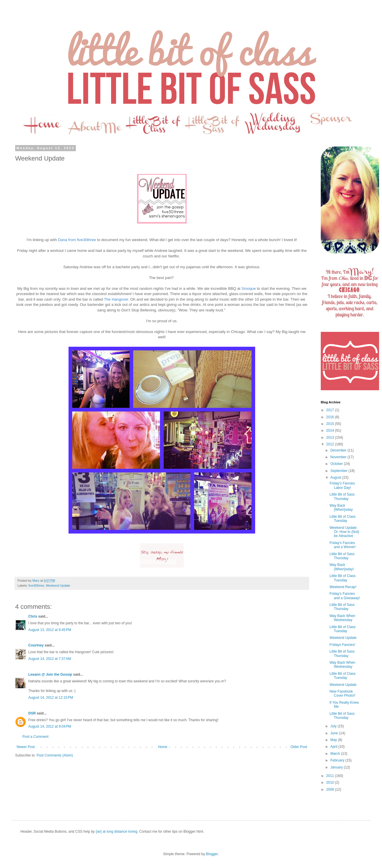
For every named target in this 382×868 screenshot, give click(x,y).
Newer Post (26, 747)
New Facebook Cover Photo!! (342, 693)
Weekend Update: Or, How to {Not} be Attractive (344, 532)
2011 (331, 776)
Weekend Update (58, 585)
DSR (32, 713)
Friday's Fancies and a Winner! (343, 545)
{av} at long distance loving (116, 832)
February (338, 760)
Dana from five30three (77, 240)
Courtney (36, 645)
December (339, 450)
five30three (36, 585)
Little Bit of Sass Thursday (342, 496)
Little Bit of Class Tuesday (342, 519)
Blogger (212, 854)
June (335, 733)
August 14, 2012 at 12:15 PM (51, 698)
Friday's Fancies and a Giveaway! (345, 596)
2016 (331, 417)
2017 (331, 410)
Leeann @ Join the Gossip (50, 674)
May (334, 740)
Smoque (249, 289)
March (336, 754)
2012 (331, 444)
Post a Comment (35, 737)
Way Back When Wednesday (342, 618)
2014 (331, 430)
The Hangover (116, 299)
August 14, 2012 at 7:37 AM (50, 659)
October (337, 464)
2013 (331, 438)
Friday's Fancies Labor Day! (342, 485)
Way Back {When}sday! (342, 567)
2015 (331, 424)
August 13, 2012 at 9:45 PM (50, 630)
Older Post (299, 747)
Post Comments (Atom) (55, 755)
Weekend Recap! (343, 587)
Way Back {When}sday (341, 508)
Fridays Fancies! (342, 645)
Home (163, 747)
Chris (33, 616)
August (336, 477)
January (337, 767)
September (339, 471)
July (334, 726)
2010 (331, 782)
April (334, 747)
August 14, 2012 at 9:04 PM (50, 726)
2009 (331, 789)
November (339, 457)
